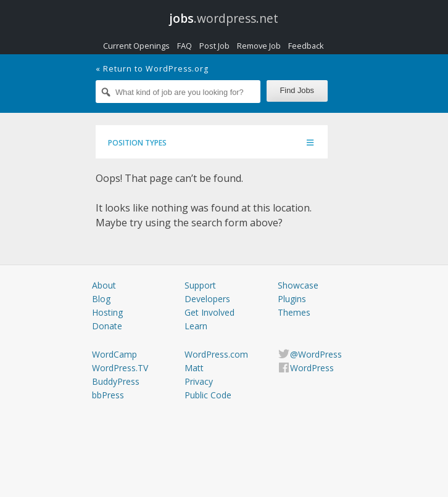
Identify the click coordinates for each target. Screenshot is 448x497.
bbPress (108, 395)
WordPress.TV (120, 368)
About (104, 285)
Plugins (292, 299)
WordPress (312, 368)
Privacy (199, 381)
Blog (101, 299)
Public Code (208, 395)
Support (200, 285)
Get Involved (209, 312)
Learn (196, 326)
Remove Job (259, 46)
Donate (107, 326)
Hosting (107, 312)
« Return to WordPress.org (152, 69)
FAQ (185, 46)
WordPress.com (216, 354)
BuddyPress (116, 381)
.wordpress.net (224, 18)
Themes (294, 312)
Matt (194, 368)
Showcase (298, 285)
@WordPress (316, 354)
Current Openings (136, 46)
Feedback (306, 46)
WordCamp (114, 354)
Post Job (214, 46)
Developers (207, 299)
